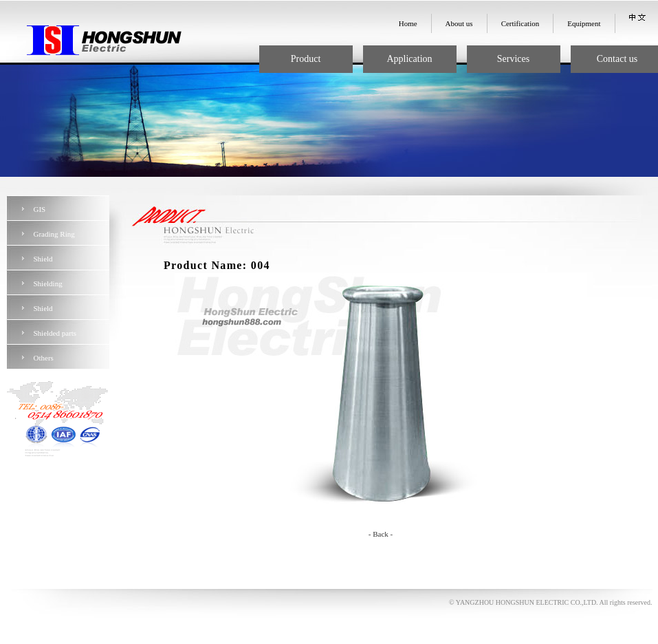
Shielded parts (55, 333)
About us (459, 23)
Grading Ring (54, 234)
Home (408, 23)
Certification (520, 23)
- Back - (381, 534)
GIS (40, 209)
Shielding (48, 283)
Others (44, 358)
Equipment (584, 23)
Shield (43, 259)
